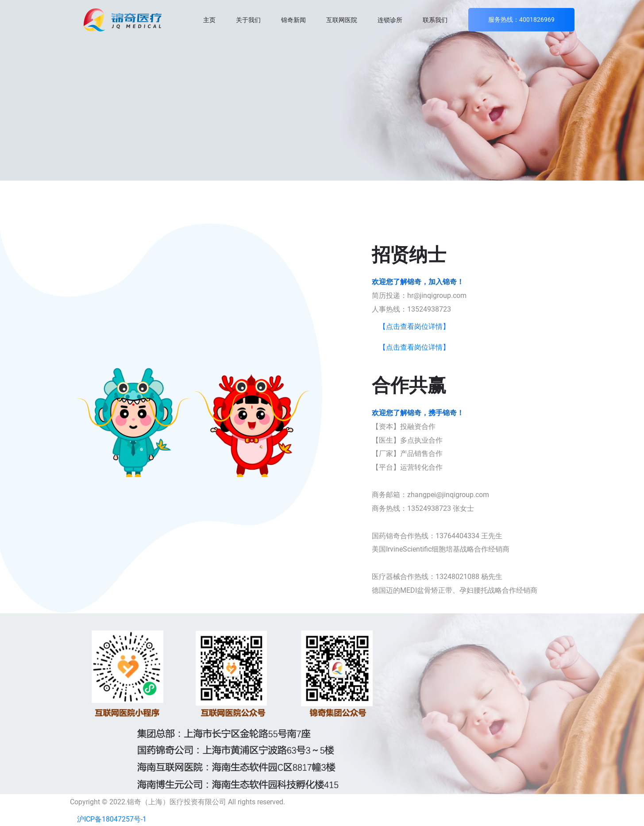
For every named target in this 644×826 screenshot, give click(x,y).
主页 (209, 20)
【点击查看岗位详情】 (414, 326)
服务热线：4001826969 (521, 19)
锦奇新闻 (293, 20)
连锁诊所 (390, 20)
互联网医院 (342, 20)
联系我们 (435, 20)
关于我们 (248, 20)
